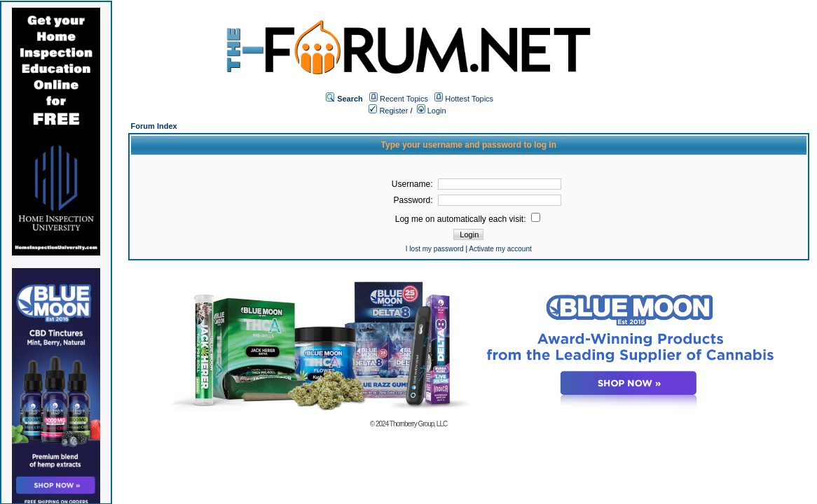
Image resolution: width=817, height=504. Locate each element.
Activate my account (500, 249)
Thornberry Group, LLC (418, 424)
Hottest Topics (469, 99)
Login (432, 111)
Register (388, 111)
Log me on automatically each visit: (468, 219)
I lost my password (435, 249)
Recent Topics (404, 99)
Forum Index (154, 126)
